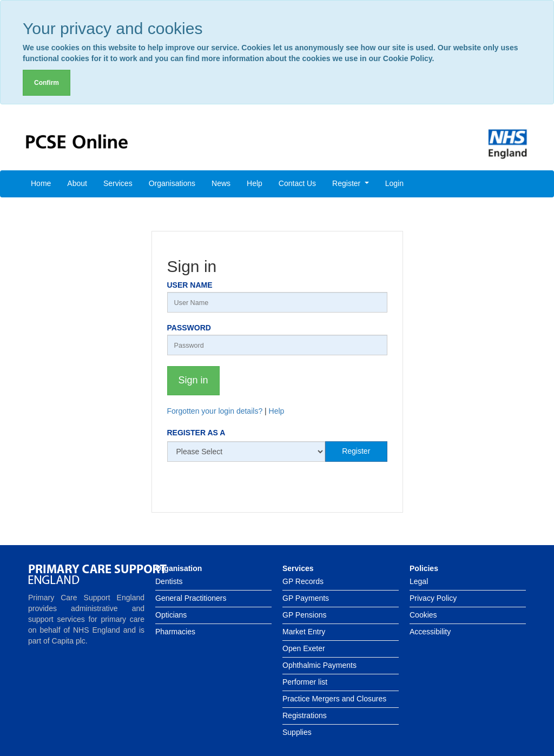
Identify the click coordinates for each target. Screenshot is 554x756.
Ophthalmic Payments (319, 665)
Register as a (196, 433)
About (77, 183)
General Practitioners (191, 598)
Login (394, 183)
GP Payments (306, 598)
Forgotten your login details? (215, 411)
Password (189, 328)
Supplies (297, 732)
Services (118, 183)
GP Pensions (304, 615)
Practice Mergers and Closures (334, 699)
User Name (190, 285)
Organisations (172, 183)
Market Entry (304, 632)
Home (41, 183)
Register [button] (347, 183)
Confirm (47, 83)
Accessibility (430, 632)
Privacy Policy (433, 598)
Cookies (423, 615)
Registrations (305, 715)
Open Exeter (304, 648)
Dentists (169, 581)
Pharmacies (175, 632)
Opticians (171, 615)
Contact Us (297, 183)
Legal (419, 581)
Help (255, 183)
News (221, 183)
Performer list (305, 682)
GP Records (303, 581)
